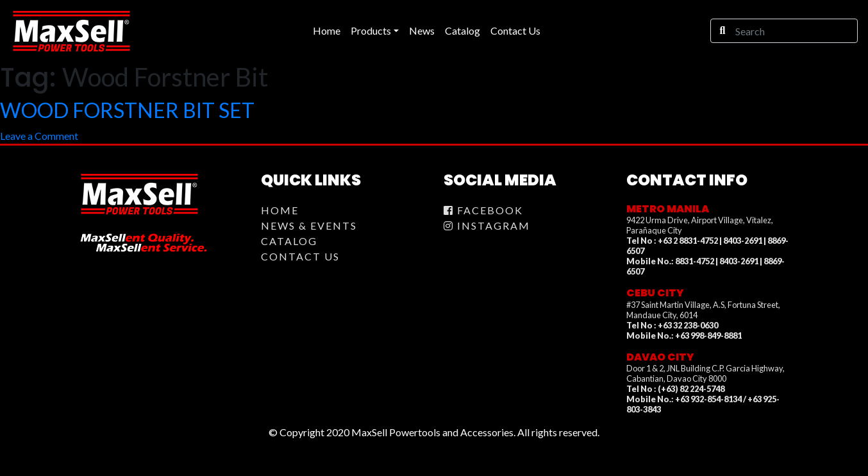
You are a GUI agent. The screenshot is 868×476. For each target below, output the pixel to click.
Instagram (487, 225)
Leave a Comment (39, 136)
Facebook (483, 210)
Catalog (289, 241)
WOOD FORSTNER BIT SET (127, 110)
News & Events (309, 225)
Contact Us (300, 256)
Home (280, 210)
